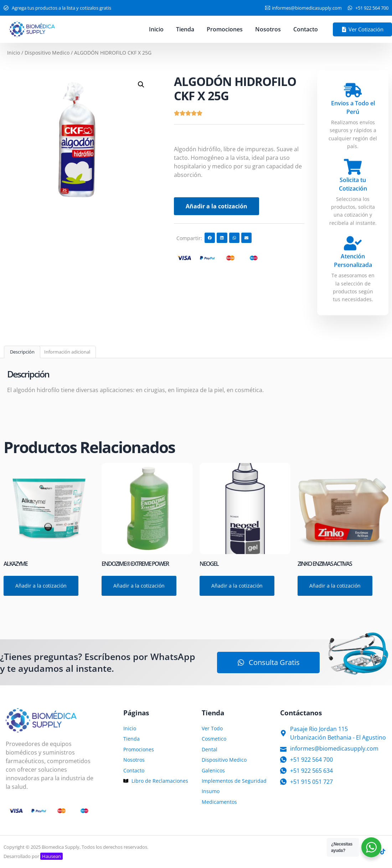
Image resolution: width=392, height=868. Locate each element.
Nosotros (268, 29)
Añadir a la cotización (216, 206)
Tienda (185, 29)
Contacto (306, 29)
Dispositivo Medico (47, 53)
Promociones (225, 29)
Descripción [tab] (22, 352)
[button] (141, 85)
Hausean (51, 856)
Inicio (156, 29)
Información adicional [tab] (67, 352)
